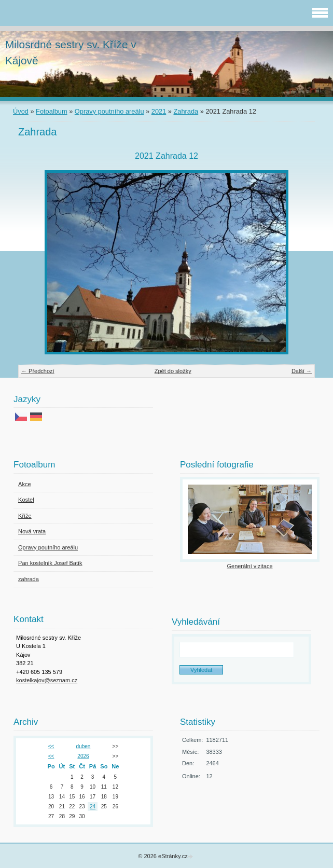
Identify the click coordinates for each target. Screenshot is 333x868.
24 (93, 807)
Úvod (21, 111)
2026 (83, 756)
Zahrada (186, 111)
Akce (24, 484)
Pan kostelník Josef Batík (50, 563)
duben (84, 746)
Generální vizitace (249, 566)
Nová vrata (32, 531)
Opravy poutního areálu (109, 111)
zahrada (29, 579)
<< (51, 746)
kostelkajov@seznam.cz (47, 680)
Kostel (26, 500)
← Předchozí (38, 371)
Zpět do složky (173, 371)
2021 (159, 111)
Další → (302, 371)
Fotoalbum (51, 111)
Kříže (25, 516)
